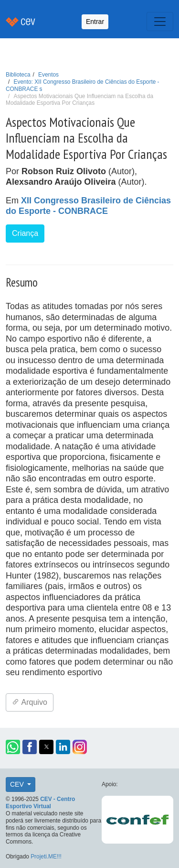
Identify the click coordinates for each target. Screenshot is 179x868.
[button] (13, 747)
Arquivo (30, 702)
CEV (18, 784)
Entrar (95, 22)
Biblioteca (18, 75)
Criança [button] (25, 233)
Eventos (48, 75)
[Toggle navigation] (160, 22)
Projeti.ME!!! (46, 857)
